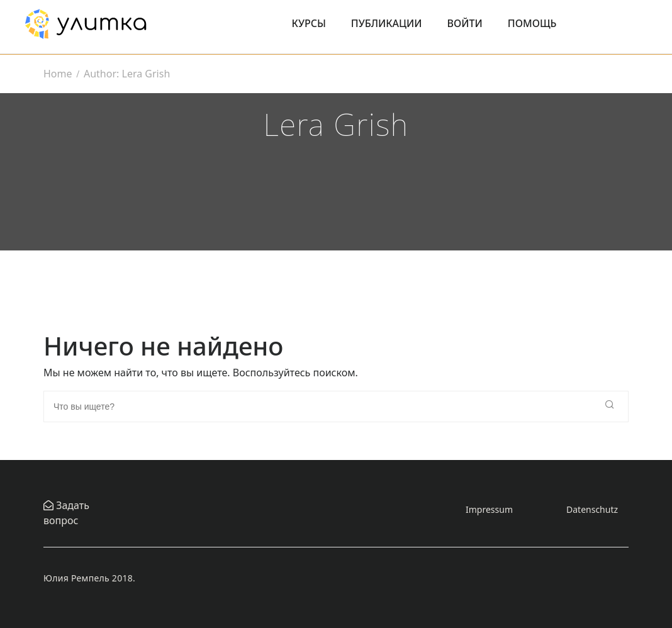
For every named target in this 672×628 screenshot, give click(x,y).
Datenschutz (592, 509)
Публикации (387, 23)
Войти (465, 23)
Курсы (309, 23)
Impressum (489, 509)
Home (58, 74)
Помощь (532, 23)
